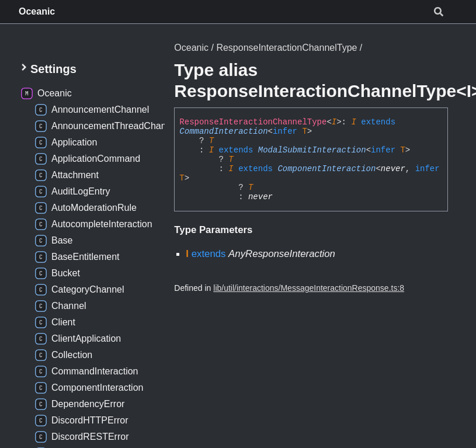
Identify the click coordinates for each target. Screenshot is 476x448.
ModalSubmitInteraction (312, 150)
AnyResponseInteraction (282, 254)
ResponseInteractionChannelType (286, 48)
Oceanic (37, 11)
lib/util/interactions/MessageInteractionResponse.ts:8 (309, 288)
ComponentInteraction (326, 169)
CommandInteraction (223, 131)
